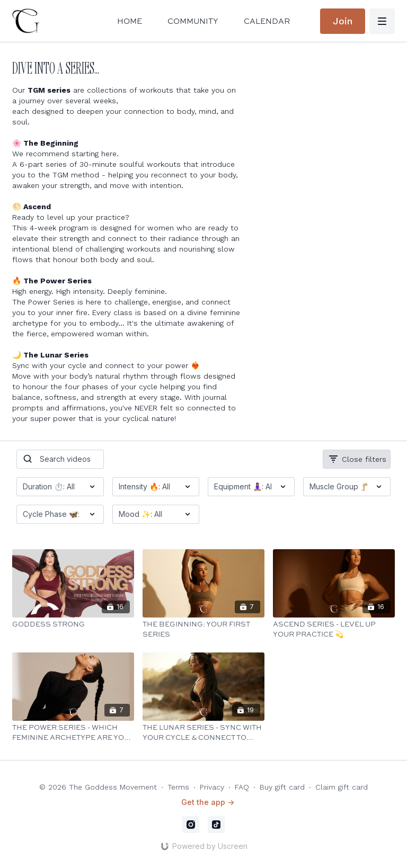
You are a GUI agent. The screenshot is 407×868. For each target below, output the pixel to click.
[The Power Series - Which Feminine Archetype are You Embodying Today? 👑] (73, 733)
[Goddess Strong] (73, 624)
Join (343, 21)
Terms (178, 787)
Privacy (212, 787)
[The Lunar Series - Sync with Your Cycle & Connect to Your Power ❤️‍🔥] (203, 733)
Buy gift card (282, 787)
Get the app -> (208, 802)
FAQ (242, 787)
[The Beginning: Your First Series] (203, 629)
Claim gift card (342, 787)
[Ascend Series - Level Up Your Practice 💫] (334, 629)
